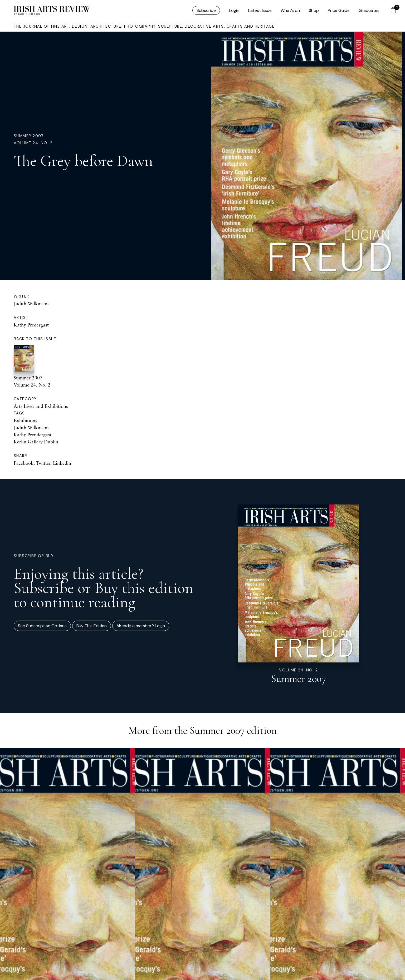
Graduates (369, 10)
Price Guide (339, 10)
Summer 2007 (29, 136)
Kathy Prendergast (33, 434)
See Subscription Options (42, 626)
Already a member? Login (141, 626)
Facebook (24, 463)
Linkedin (62, 463)
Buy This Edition (92, 626)
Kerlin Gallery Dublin (36, 442)
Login (234, 10)
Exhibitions (25, 420)
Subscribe (206, 10)
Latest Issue (260, 10)
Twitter (43, 463)
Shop (314, 10)
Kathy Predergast (31, 325)
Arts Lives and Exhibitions (41, 406)
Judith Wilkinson (31, 303)
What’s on (290, 10)
